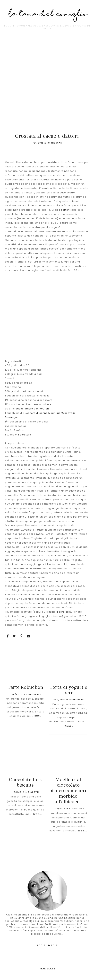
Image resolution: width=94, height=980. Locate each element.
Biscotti (34, 792)
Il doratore (24, 435)
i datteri (64, 210)
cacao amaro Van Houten (32, 409)
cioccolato (34, 694)
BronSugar (55, 143)
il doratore (63, 612)
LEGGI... (37, 716)
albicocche (77, 809)
